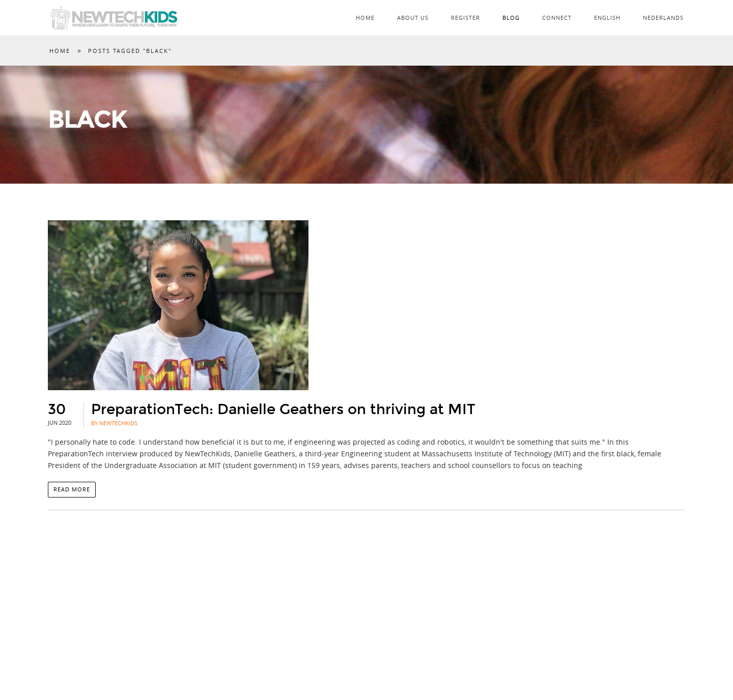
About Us (413, 18)
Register (466, 18)
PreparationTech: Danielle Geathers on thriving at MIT (283, 410)
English (607, 18)
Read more (72, 489)
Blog (511, 18)
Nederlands (663, 18)
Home (365, 18)
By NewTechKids (114, 423)
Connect (557, 18)
